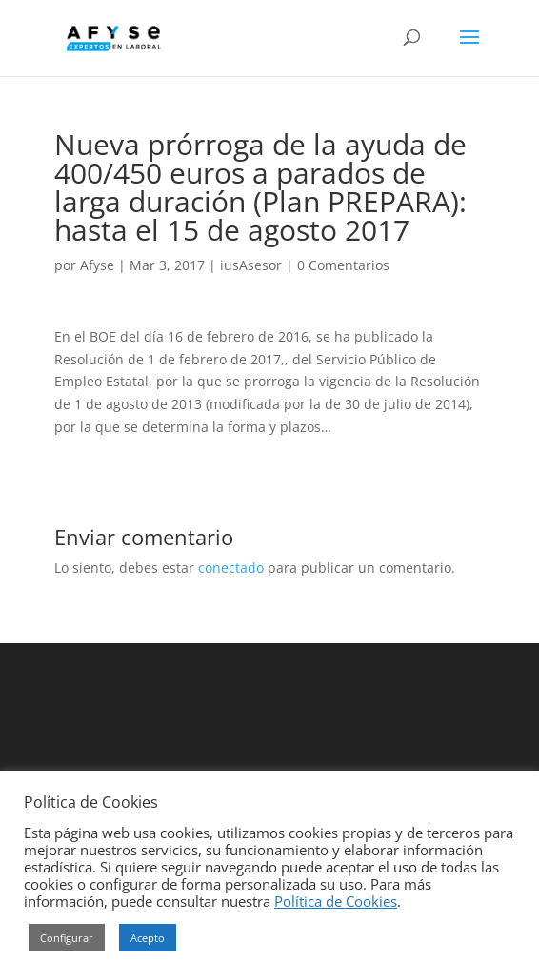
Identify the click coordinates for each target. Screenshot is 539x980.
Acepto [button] (148, 938)
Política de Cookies (336, 901)
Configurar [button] (67, 938)
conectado (231, 568)
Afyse (97, 265)
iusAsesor (251, 265)
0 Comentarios (343, 265)
